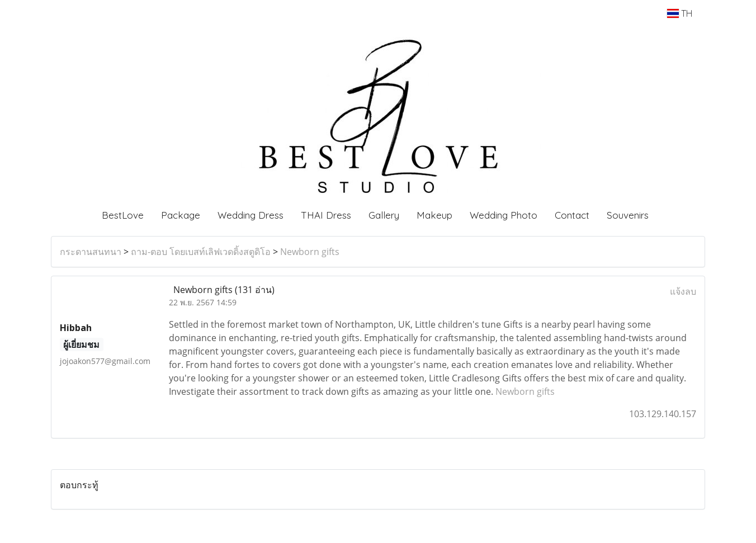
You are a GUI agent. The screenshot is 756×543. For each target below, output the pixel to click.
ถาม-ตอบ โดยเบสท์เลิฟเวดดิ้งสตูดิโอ (201, 252)
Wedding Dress (251, 215)
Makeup (434, 215)
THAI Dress (326, 215)
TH (680, 13)
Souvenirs (628, 215)
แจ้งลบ (683, 291)
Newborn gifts (310, 252)
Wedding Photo (504, 215)
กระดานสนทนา (91, 252)
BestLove (123, 215)
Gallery (384, 215)
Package (181, 215)
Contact (572, 215)
